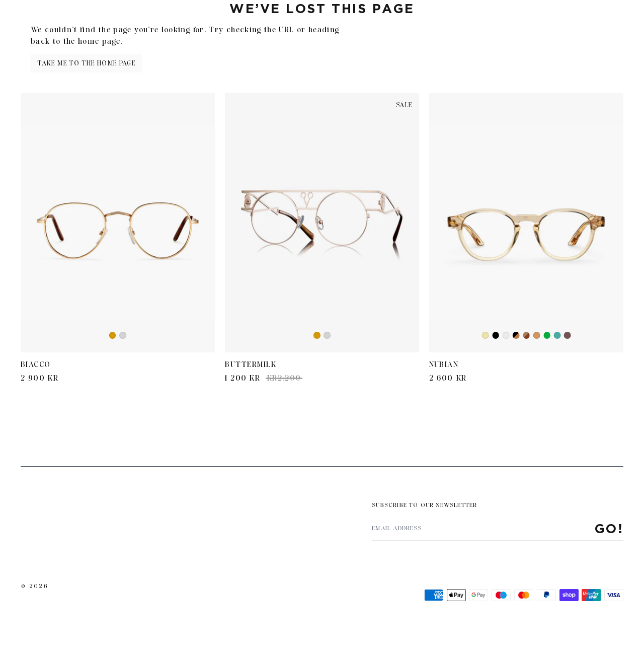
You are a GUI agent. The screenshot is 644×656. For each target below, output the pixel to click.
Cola (537, 336)
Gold (113, 336)
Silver (123, 336)
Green (547, 336)
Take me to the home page (86, 63)
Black (496, 336)
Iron (557, 336)
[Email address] (483, 529)
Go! (609, 528)
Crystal (506, 336)
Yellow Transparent (486, 336)
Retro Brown (568, 336)
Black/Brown (516, 336)
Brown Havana (526, 336)
